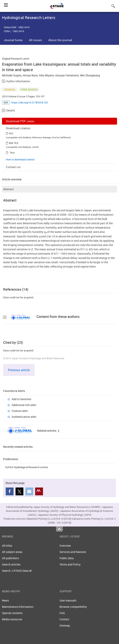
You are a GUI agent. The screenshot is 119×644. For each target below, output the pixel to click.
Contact (64, 619)
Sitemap (65, 625)
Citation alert (20, 411)
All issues (35, 40)
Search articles (11, 564)
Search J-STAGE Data (17, 571)
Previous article (19, 370)
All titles (7, 546)
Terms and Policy (70, 564)
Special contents (12, 613)
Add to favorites (21, 399)
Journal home (13, 40)
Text (12, 153)
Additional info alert (24, 405)
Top (59, 529)
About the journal (60, 40)
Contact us (13, 167)
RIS (11, 133)
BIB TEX (14, 143)
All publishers (10, 558)
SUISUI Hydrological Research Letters (27, 467)
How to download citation (20, 159)
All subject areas (12, 552)
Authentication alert (24, 417)
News (5, 600)
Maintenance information (18, 607)
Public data (67, 558)
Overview (65, 546)
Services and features (73, 552)
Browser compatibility (73, 607)
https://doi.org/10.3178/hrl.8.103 (30, 102)
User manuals (68, 600)
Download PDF (20, 121)
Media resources (12, 619)
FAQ (62, 613)
